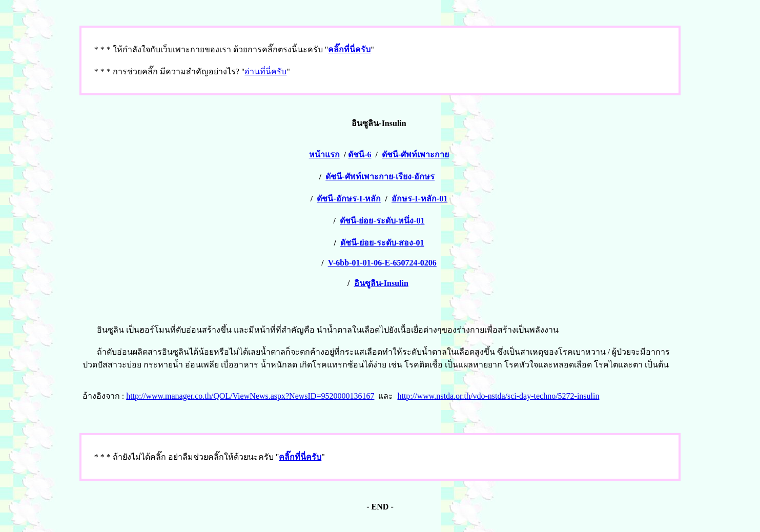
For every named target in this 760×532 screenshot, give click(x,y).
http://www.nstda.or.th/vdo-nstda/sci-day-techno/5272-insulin (498, 396)
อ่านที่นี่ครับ (265, 71)
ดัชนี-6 (360, 155)
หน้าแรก (324, 155)
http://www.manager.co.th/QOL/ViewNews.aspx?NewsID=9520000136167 (250, 396)
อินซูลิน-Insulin (381, 283)
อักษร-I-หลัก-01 (419, 199)
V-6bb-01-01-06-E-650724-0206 (382, 263)
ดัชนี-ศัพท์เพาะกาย (415, 155)
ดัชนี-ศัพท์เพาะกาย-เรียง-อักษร (380, 177)
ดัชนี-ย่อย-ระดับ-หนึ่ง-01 (382, 221)
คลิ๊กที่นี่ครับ (349, 49)
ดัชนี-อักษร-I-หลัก (349, 199)
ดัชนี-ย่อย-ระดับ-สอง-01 (382, 243)
